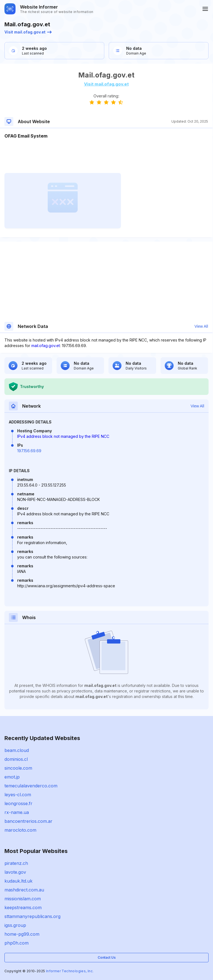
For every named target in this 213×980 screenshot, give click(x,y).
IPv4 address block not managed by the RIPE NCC (63, 436)
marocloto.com (20, 830)
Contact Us (107, 957)
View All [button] (201, 326)
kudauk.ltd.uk (18, 881)
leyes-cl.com (18, 795)
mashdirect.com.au (24, 890)
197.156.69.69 (29, 451)
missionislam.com (23, 899)
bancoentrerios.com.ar (28, 821)
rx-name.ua (17, 812)
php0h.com (17, 943)
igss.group (15, 925)
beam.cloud (17, 750)
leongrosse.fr (18, 803)
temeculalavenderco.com (31, 786)
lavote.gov (15, 872)
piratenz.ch (16, 863)
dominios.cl (16, 759)
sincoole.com (18, 768)
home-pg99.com (22, 934)
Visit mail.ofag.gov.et (28, 32)
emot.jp (12, 777)
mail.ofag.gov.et (46, 346)
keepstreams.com (23, 907)
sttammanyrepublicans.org (32, 916)
